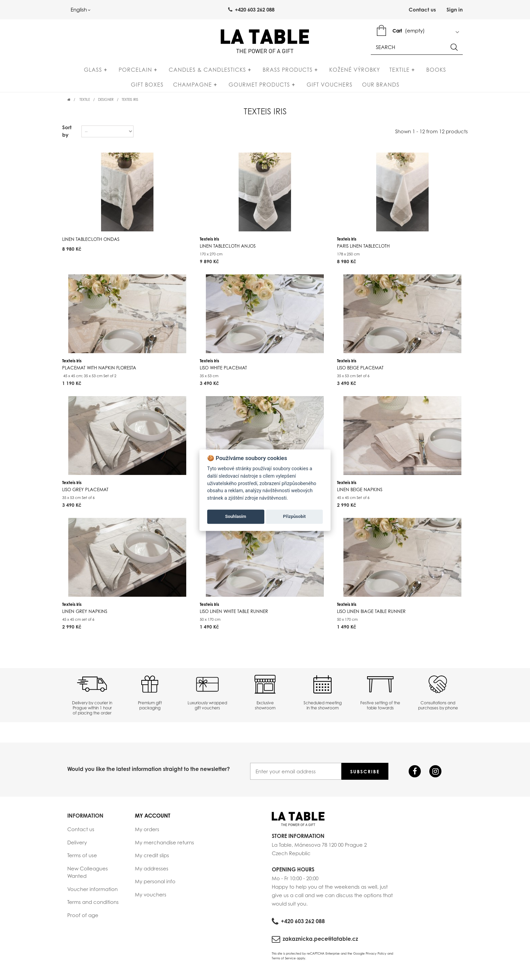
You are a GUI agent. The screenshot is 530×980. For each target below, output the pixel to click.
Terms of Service (284, 961)
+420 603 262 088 (303, 924)
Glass (90, 72)
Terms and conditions (93, 905)
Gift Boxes (433, 72)
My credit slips (152, 858)
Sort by (67, 134)
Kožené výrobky (323, 72)
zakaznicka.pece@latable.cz (320, 942)
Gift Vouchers (301, 87)
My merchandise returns (164, 845)
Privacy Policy (376, 956)
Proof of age (83, 918)
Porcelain (125, 72)
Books (397, 72)
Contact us (422, 10)
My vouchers (151, 897)
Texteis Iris (228, 245)
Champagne (178, 87)
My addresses (152, 871)
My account (153, 819)
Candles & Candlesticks (190, 72)
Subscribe (365, 774)
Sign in (455, 10)
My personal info (155, 884)
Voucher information (92, 892)
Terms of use (82, 858)
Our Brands (352, 87)
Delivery (77, 845)
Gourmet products (238, 87)
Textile (368, 72)
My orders (147, 832)
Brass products (263, 72)
